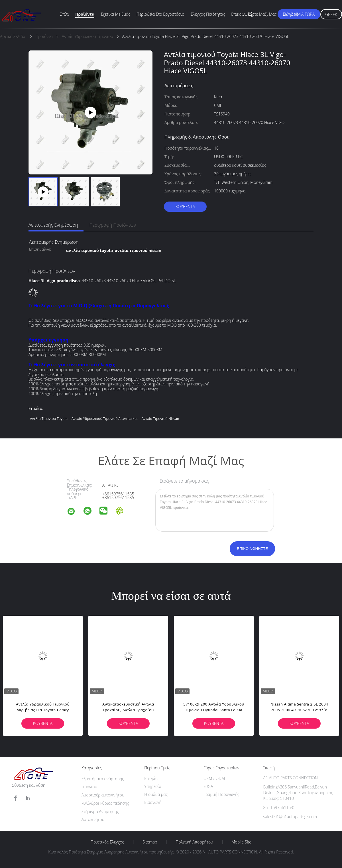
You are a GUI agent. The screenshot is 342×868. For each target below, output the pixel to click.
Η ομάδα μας (156, 794)
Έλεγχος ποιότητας (208, 14)
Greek (331, 14)
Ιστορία (151, 778)
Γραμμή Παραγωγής (221, 794)
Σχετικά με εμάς (115, 14)
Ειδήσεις (290, 14)
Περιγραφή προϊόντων (113, 225)
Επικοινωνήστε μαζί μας (254, 14)
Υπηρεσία (153, 786)
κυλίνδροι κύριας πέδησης (105, 803)
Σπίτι (65, 14)
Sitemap (150, 842)
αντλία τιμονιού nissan (160, 419)
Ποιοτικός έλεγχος (107, 842)
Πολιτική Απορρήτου (194, 842)
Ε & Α (208, 786)
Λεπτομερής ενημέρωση (53, 225)
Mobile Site (242, 842)
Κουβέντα (185, 207)
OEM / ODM (214, 778)
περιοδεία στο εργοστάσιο (160, 14)
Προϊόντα (85, 14)
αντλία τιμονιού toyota (49, 419)
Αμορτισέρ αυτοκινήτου (103, 795)
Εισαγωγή (153, 802)
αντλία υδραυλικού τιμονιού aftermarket (105, 419)
